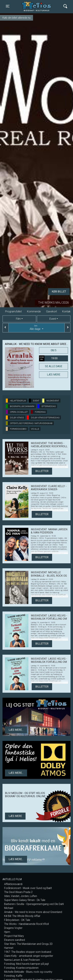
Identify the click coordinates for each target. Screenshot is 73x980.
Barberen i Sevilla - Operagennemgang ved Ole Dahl (34, 904)
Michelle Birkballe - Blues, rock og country (28, 972)
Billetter (42, 471)
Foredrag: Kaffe (13, 976)
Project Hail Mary (14, 936)
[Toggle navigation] (8, 6)
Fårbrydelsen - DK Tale (17, 920)
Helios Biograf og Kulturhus (37, 6)
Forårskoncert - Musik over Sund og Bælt (28, 888)
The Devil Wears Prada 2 (18, 892)
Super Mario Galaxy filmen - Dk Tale (25, 900)
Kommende (34, 311)
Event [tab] (53, 319)
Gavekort (52, 311)
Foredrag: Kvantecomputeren (21, 968)
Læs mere (54, 375)
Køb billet (59, 292)
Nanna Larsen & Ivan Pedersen (22, 960)
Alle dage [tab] (36, 327)
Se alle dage (54, 366)
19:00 (48, 358)
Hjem (7, 932)
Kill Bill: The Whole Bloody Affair (22, 916)
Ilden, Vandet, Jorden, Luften (21, 896)
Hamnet (9, 948)
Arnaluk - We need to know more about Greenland (33, 912)
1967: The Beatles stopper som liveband (28, 952)
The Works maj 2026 (54, 303)
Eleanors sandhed (15, 940)
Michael (9, 908)
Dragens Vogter (13, 928)
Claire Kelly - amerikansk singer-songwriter (29, 956)
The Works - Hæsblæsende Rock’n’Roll (26, 924)
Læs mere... (16, 730)
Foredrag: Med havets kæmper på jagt (26, 964)
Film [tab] (18, 319)
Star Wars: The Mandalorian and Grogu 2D (28, 944)
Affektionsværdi (13, 884)
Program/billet (13, 311)
